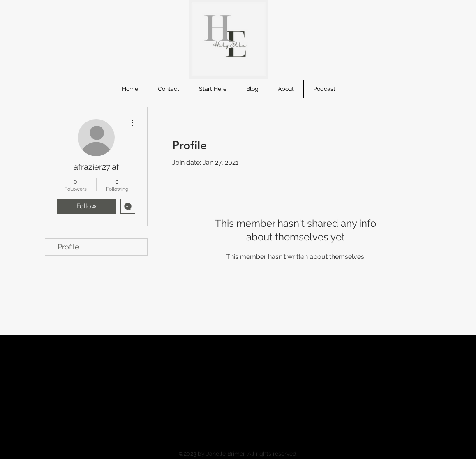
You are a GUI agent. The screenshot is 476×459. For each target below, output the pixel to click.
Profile (68, 247)
